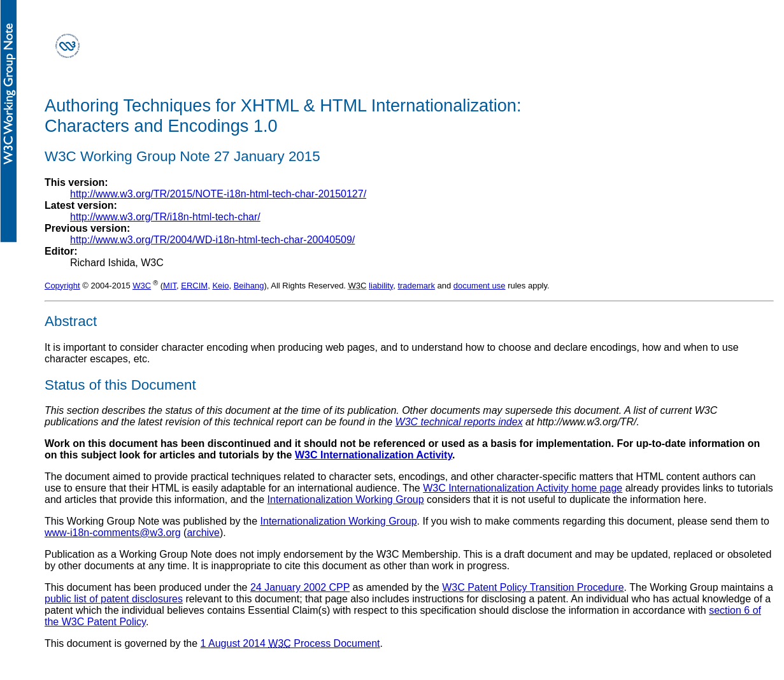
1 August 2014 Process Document (290, 643)
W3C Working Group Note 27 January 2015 (182, 156)
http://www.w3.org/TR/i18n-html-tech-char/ (165, 217)
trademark (416, 286)
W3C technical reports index (459, 422)
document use (480, 286)
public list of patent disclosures (114, 599)
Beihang (249, 286)
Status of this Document (120, 385)
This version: (76, 182)
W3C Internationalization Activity (374, 455)
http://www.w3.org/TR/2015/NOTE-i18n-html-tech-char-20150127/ (218, 194)
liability (381, 286)
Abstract (71, 321)
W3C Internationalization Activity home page (523, 488)
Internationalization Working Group (346, 499)
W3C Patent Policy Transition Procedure (533, 587)
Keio (220, 286)
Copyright (62, 286)
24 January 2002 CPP (300, 587)
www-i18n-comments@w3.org (113, 533)
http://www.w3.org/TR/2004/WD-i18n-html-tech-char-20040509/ (212, 240)
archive (203, 533)
